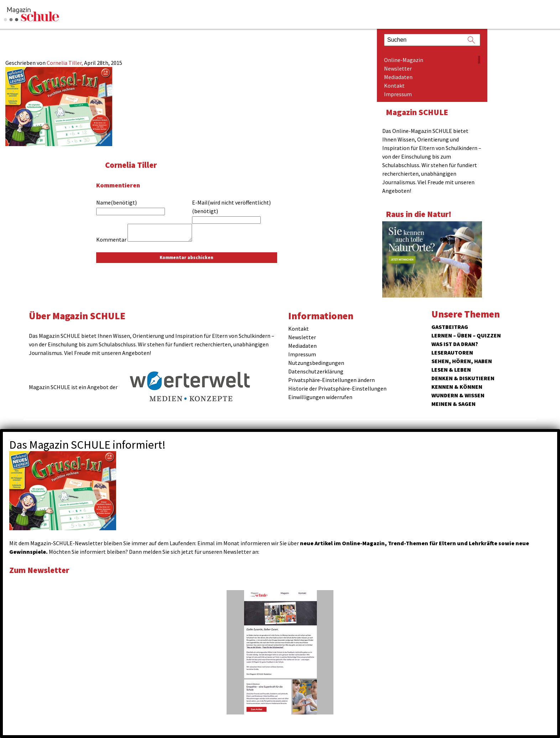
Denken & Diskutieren (463, 378)
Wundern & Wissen (458, 395)
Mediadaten (398, 77)
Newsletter (398, 68)
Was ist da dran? (455, 344)
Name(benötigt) (116, 202)
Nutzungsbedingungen (316, 363)
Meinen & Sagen (453, 404)
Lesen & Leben (451, 370)
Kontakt (394, 86)
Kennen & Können (457, 387)
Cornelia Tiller (131, 165)
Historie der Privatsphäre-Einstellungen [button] (337, 388)
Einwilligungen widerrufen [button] (320, 397)
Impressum (398, 94)
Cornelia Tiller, (65, 63)
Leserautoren (452, 352)
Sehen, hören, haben (462, 361)
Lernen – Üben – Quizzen (466, 335)
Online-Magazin (404, 60)
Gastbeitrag (450, 327)
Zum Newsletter (39, 570)
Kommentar (111, 239)
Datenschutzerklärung (316, 371)
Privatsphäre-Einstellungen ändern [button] (331, 380)
